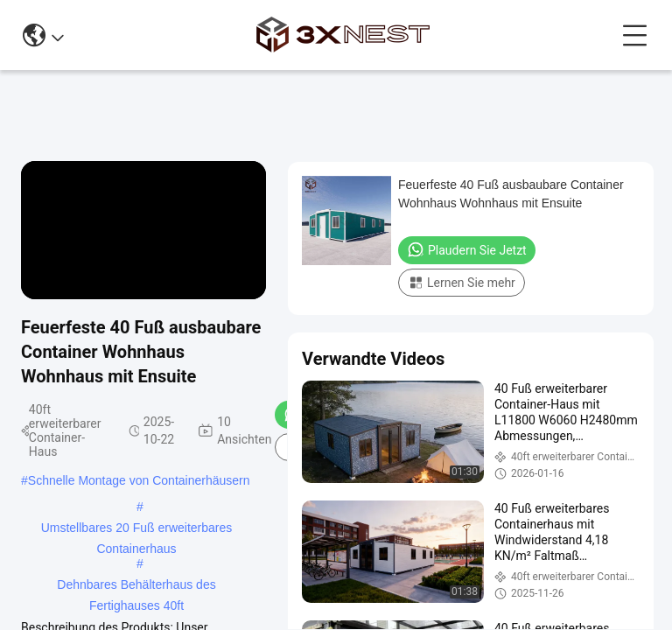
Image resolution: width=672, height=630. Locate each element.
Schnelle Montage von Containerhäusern (139, 480)
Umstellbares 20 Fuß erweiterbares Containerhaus (137, 529)
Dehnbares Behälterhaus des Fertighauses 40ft (136, 586)
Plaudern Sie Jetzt (467, 249)
